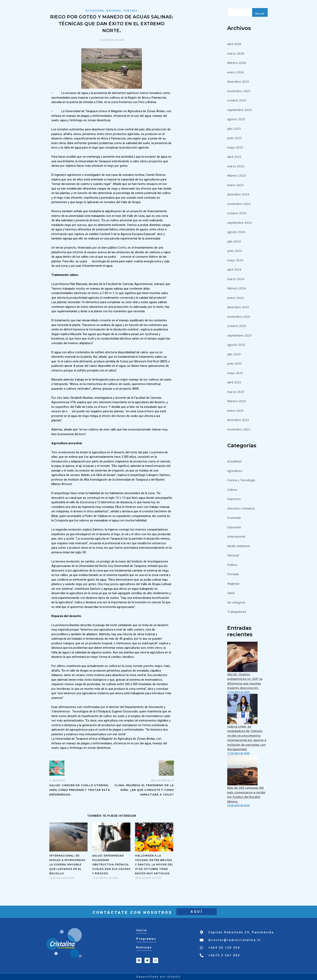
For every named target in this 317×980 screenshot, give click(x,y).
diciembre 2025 (238, 81)
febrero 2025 (237, 175)
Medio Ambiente (239, 546)
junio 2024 (235, 251)
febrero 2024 (237, 288)
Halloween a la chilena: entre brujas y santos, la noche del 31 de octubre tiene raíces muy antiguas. (154, 864)
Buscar (260, 13)
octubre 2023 (237, 326)
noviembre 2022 (239, 429)
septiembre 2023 (239, 335)
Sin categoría (236, 602)
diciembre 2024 (238, 194)
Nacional (114, 11)
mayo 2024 (235, 260)
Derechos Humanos (241, 508)
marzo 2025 (236, 166)
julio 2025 (234, 129)
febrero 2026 (237, 63)
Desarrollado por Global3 (158, 977)
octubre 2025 (237, 100)
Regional (233, 583)
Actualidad (95, 11)
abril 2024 (234, 269)
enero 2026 (235, 72)
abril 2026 (234, 44)
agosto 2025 (236, 119)
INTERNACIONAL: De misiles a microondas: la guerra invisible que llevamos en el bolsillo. (68, 864)
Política (232, 565)
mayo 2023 (235, 373)
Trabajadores (237, 612)
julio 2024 (234, 241)
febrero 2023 (237, 401)
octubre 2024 (237, 213)
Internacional (236, 536)
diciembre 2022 (238, 420)
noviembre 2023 (239, 316)
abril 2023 (234, 382)
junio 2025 (235, 138)
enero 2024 (235, 298)
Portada (131, 11)
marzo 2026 (236, 53)
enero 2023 (235, 410)
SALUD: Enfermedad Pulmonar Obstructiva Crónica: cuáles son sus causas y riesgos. (111, 864)
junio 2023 (235, 363)
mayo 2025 (235, 147)
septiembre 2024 (239, 223)
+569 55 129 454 (224, 948)
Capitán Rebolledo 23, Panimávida (241, 932)
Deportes (234, 499)
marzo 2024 (236, 279)
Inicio (142, 930)
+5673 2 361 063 (224, 955)
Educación (234, 527)
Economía (234, 518)
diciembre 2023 (238, 307)
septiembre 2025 (239, 110)
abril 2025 (234, 157)
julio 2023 (234, 354)
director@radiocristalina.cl (235, 940)
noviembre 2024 (239, 204)
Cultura (232, 489)
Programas (146, 939)
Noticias (144, 947)
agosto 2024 (236, 232)
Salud (231, 593)
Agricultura (235, 471)
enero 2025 (235, 185)
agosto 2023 (236, 345)
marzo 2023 (236, 392)
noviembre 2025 (239, 91)
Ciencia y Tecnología (241, 480)
